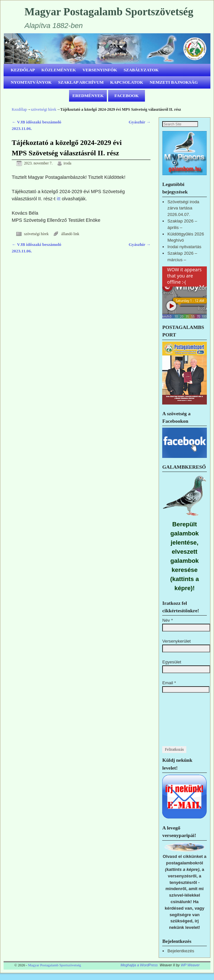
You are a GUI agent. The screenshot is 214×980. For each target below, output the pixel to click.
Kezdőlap (19, 109)
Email (169, 690)
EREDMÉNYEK (88, 96)
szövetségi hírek (43, 109)
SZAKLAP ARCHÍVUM (81, 82)
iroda (67, 163)
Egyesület (172, 669)
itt (58, 199)
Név (167, 627)
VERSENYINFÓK (100, 70)
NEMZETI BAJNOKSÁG (174, 82)
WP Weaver (190, 972)
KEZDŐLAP (23, 70)
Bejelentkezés (181, 958)
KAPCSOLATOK (127, 82)
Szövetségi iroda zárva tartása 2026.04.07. (183, 215)
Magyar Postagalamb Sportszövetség (109, 12)
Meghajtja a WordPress (139, 972)
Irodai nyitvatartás (184, 254)
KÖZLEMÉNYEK (59, 70)
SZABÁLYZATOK (141, 70)
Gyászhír (140, 122)
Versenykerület (176, 648)
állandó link (70, 234)
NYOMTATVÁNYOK (31, 82)
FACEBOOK (127, 96)
